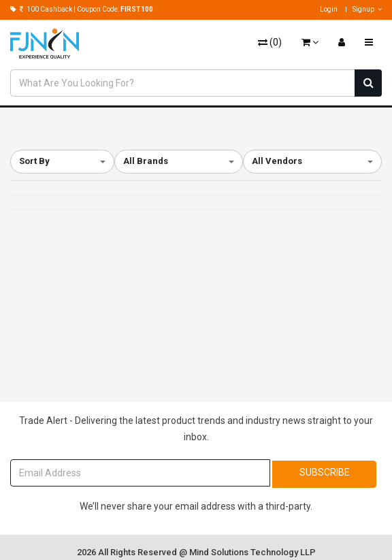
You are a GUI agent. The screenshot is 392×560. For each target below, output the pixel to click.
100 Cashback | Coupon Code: (82, 9)
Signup (367, 9)
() (270, 42)
